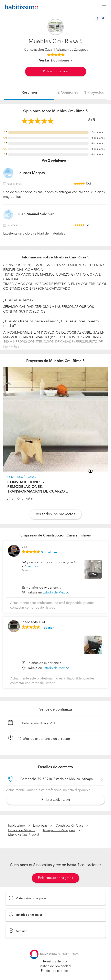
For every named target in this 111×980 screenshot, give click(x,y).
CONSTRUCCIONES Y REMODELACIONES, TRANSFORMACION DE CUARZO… (38, 487)
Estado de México (56, 593)
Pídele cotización (55, 72)
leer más (32, 566)
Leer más (10, 347)
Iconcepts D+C (34, 622)
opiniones (49, 552)
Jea (25, 547)
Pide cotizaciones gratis (55, 878)
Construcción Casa (38, 50)
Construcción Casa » (22, 477)
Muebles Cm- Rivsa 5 (24, 835)
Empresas (40, 826)
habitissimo (17, 826)
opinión (48, 628)
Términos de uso (55, 962)
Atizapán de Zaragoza (59, 830)
